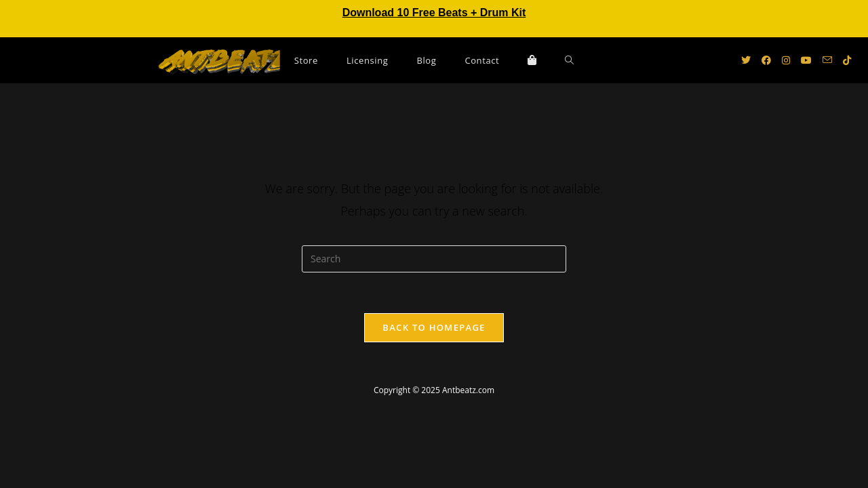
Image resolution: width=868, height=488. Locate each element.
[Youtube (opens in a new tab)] (806, 60)
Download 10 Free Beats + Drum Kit (434, 13)
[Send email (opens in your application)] (827, 60)
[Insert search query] (434, 259)
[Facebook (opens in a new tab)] (766, 60)
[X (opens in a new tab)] (746, 60)
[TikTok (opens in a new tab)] (847, 60)
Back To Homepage (434, 327)
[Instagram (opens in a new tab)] (786, 60)
